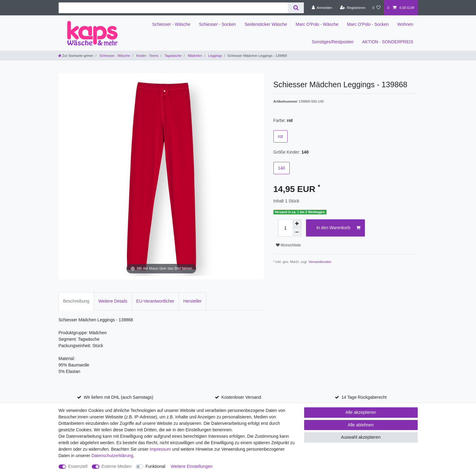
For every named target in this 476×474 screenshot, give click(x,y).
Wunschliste (288, 245)
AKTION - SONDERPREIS (388, 42)
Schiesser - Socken (217, 24)
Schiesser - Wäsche (171, 24)
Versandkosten (320, 262)
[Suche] (296, 8)
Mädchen (194, 56)
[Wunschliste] (376, 8)
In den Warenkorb (338, 228)
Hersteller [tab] (192, 301)
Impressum (160, 449)
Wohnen (405, 24)
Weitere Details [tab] (113, 301)
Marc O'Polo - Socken (368, 24)
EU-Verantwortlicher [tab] (155, 301)
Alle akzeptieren (361, 412)
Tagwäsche (173, 56)
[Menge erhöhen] (297, 224)
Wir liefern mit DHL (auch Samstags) (119, 397)
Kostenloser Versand (241, 397)
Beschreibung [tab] (76, 301)
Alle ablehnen (361, 425)
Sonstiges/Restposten (333, 42)
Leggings (215, 56)
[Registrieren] (353, 8)
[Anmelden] (322, 8)
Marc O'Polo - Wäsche (317, 24)
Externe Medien (117, 466)
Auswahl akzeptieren (361, 437)
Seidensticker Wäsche (266, 24)
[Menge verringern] (297, 232)
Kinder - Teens (147, 56)
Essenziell (78, 466)
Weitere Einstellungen (192, 466)
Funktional (155, 466)
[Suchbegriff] (173, 8)
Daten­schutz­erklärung (112, 456)
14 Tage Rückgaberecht (364, 397)
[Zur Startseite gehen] (76, 56)
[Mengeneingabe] (285, 228)
